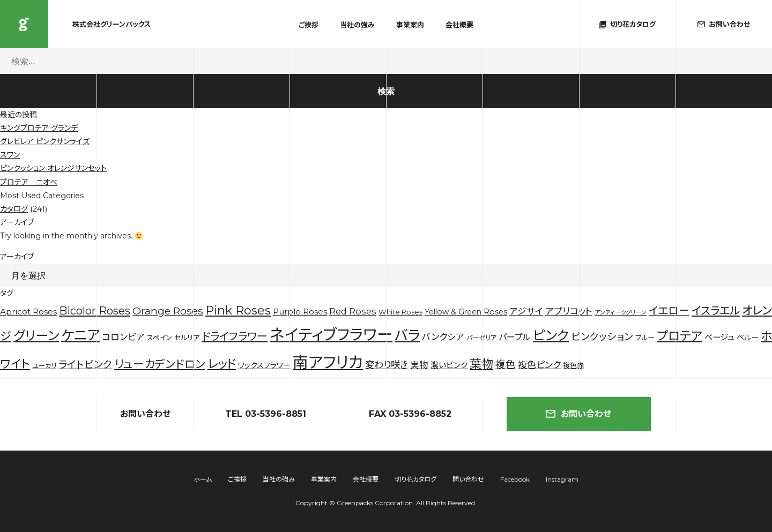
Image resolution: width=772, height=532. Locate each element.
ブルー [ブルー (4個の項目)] (645, 338)
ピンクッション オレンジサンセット (53, 168)
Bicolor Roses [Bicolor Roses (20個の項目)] (95, 311)
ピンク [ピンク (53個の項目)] (551, 335)
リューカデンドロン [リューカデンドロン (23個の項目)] (160, 364)
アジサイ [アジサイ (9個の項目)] (526, 311)
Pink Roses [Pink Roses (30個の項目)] (238, 310)
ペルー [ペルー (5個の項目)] (748, 338)
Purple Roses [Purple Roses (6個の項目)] (300, 312)
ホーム (203, 479)
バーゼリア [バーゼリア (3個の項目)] (481, 338)
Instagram (562, 479)
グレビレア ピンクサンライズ (45, 141)
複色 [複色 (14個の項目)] (506, 365)
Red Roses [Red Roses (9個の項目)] (353, 311)
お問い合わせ (578, 414)
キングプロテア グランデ (39, 128)
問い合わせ (468, 479)
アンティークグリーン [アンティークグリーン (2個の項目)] (621, 313)
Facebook (515, 479)
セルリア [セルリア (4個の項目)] (187, 338)
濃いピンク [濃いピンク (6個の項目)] (449, 365)
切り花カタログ (415, 479)
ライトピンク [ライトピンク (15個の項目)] (85, 365)
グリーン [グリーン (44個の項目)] (36, 336)
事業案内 (410, 25)
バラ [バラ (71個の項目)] (407, 335)
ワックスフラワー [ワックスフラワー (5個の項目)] (264, 365)
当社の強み (357, 25)
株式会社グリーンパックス (24, 24)
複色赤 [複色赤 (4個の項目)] (573, 365)
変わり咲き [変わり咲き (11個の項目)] (387, 365)
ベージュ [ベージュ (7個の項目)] (719, 337)
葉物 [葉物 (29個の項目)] (481, 364)
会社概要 (459, 25)
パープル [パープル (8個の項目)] (515, 337)
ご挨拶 (309, 25)
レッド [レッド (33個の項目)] (222, 364)
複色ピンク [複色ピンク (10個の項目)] (539, 365)
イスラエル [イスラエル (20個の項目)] (716, 311)
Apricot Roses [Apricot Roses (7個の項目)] (28, 312)
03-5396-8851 (276, 414)
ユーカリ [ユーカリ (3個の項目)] (44, 366)
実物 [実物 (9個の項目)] (419, 365)
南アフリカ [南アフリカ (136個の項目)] (328, 362)
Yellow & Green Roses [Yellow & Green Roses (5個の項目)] (466, 312)
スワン (10, 155)
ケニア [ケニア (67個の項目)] (80, 335)
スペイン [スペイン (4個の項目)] (159, 338)
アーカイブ (17, 257)
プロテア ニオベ (29, 182)
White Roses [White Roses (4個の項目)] (400, 312)
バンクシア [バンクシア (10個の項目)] (443, 337)
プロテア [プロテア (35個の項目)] (680, 336)
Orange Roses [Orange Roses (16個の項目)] (168, 311)
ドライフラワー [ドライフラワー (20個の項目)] (235, 336)
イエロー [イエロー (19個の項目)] (669, 311)
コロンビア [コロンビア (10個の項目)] (123, 337)
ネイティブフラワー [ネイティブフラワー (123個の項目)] (331, 335)
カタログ (14, 209)
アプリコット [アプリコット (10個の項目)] (569, 311)
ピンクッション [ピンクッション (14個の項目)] (602, 337)
